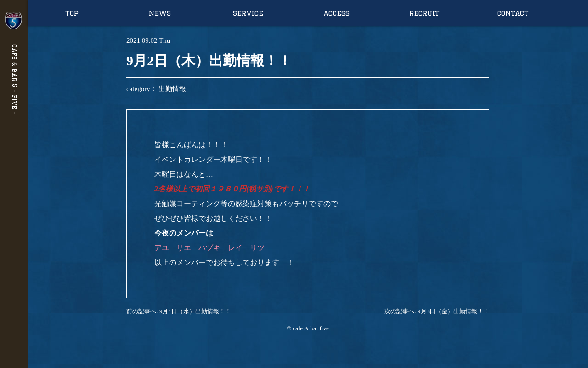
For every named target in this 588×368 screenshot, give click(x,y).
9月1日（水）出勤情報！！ (195, 311)
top (72, 13)
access (336, 13)
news (160, 13)
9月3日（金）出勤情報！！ (453, 311)
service (248, 13)
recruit (424, 13)
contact (513, 13)
